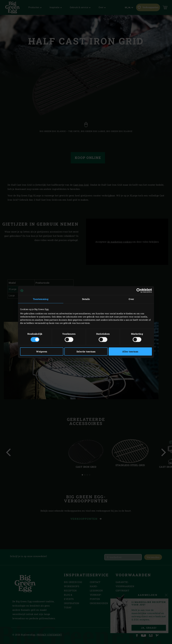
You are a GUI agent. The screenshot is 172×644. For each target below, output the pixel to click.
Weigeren (42, 351)
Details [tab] (86, 299)
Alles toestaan (130, 351)
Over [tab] (131, 299)
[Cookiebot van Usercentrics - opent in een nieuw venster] (139, 291)
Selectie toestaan (86, 351)
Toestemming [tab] (41, 299)
